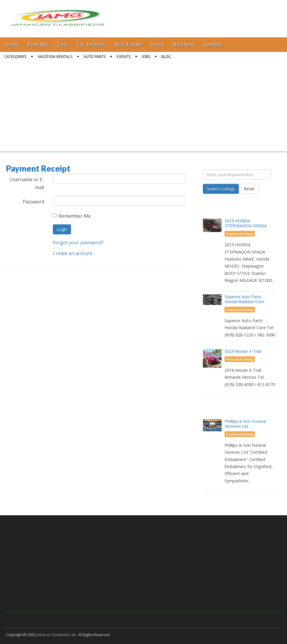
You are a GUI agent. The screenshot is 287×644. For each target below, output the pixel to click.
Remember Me (72, 216)
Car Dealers (91, 44)
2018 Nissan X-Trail (243, 351)
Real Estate (128, 44)
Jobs (146, 57)
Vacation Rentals (55, 57)
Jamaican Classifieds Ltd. (56, 635)
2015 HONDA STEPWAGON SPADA (246, 223)
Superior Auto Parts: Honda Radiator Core (244, 299)
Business (184, 44)
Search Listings (221, 189)
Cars (63, 44)
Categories (15, 57)
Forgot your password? (78, 242)
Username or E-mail (27, 183)
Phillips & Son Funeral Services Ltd (245, 424)
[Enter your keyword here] (237, 174)
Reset (249, 189)
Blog (166, 57)
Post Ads (39, 44)
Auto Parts (95, 57)
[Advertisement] (143, 111)
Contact (213, 44)
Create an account (73, 253)
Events (124, 57)
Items (158, 44)
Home (12, 44)
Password (33, 202)
